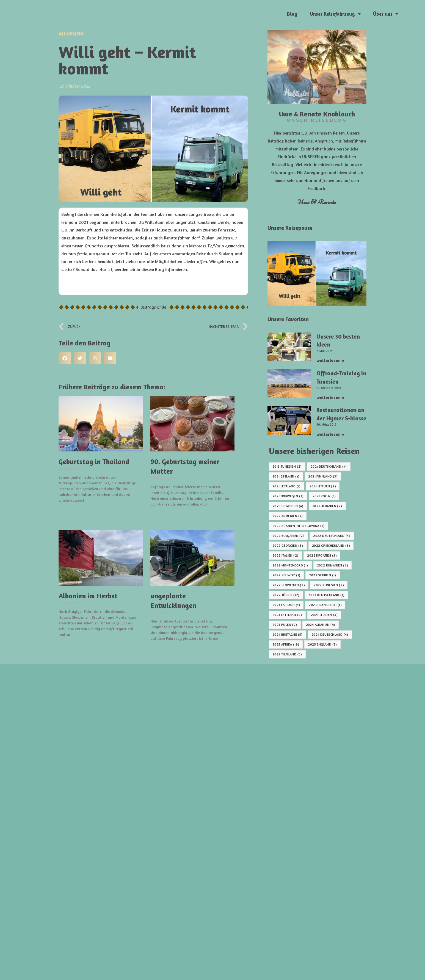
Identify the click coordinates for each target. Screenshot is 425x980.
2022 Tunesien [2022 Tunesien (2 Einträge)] (329, 585)
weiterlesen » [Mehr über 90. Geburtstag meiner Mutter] (166, 514)
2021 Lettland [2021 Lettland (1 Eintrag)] (287, 486)
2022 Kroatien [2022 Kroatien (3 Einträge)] (322, 555)
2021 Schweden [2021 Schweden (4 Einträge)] (288, 506)
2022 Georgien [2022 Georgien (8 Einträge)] (288, 545)
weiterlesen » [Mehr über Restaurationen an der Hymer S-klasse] (330, 434)
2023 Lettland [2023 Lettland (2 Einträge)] (287, 615)
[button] (65, 358)
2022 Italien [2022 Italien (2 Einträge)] (285, 555)
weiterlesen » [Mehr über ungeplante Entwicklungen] (166, 648)
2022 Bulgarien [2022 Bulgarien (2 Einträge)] (288, 536)
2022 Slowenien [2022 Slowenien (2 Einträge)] (289, 585)
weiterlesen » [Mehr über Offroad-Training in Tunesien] (330, 397)
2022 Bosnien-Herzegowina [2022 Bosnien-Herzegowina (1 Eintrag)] (298, 526)
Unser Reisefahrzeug (335, 14)
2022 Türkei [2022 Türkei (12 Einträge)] (286, 595)
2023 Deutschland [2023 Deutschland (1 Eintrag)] (326, 595)
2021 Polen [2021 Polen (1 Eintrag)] (324, 496)
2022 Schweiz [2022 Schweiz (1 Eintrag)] (286, 575)
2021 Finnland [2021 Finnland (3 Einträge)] (323, 476)
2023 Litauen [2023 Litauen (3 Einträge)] (324, 615)
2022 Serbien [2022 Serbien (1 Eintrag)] (322, 575)
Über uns (386, 14)
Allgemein (71, 34)
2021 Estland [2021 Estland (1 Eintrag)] (286, 476)
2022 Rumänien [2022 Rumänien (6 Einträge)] (333, 565)
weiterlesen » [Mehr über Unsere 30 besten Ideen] (330, 360)
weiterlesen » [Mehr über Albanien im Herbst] (74, 644)
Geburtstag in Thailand (94, 462)
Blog (292, 14)
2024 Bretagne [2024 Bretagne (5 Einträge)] (288, 634)
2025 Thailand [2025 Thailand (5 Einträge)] (287, 654)
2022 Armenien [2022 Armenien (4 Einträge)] (288, 516)
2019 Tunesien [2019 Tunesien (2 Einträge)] (287, 466)
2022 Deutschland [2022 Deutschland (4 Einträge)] (332, 536)
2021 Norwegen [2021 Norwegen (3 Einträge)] (288, 496)
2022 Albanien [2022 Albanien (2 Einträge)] (327, 506)
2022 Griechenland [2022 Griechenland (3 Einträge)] (331, 545)
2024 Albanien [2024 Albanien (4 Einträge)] (321, 625)
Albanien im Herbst (88, 596)
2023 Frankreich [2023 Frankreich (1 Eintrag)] (325, 605)
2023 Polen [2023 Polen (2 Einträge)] (285, 625)
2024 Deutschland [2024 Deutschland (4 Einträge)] (330, 634)
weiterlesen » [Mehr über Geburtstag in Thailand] (74, 510)
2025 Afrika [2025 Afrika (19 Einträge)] (286, 644)
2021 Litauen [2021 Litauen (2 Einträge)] (323, 486)
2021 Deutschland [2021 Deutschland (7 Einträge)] (329, 466)
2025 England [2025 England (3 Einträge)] (322, 644)
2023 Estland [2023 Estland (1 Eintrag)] (286, 605)
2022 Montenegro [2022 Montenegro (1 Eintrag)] (290, 565)
